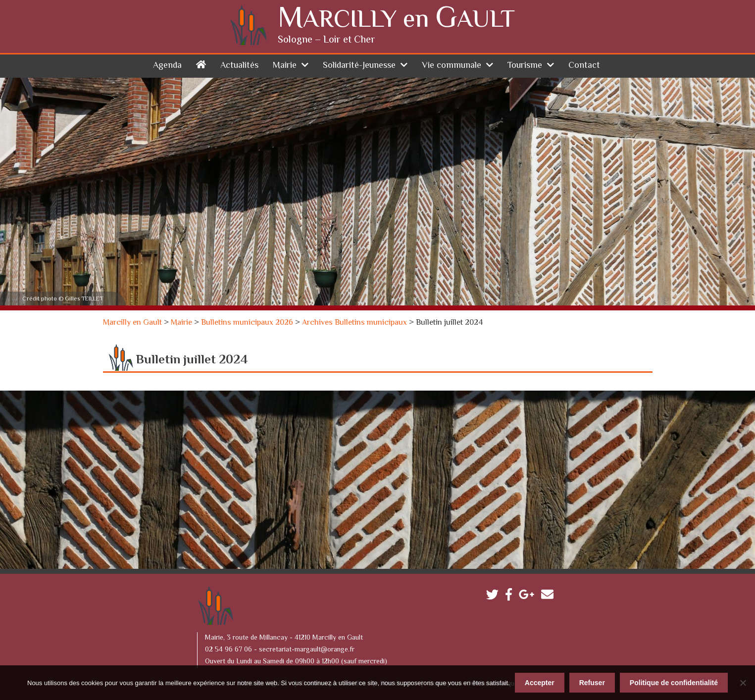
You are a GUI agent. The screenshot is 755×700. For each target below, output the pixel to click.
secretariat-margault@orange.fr (307, 650)
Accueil (201, 64)
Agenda (167, 66)
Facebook (511, 597)
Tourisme (525, 66)
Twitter (495, 597)
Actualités (239, 66)
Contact (584, 66)
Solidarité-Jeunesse (359, 66)
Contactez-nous (550, 597)
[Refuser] (743, 683)
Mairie (285, 66)
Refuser (592, 683)
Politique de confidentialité (674, 683)
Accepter (540, 683)
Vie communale (452, 66)
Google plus (529, 597)
